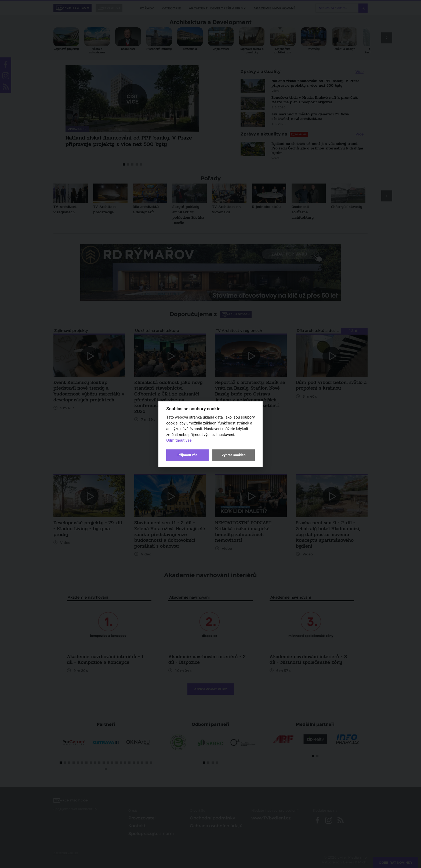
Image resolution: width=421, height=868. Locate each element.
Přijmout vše (187, 455)
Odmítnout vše (179, 440)
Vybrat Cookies (233, 455)
